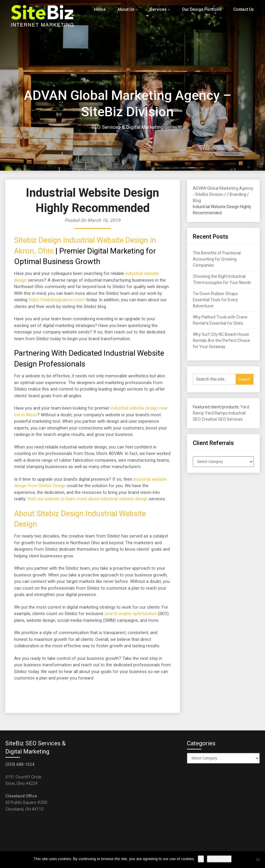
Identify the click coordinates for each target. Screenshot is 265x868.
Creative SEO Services (222, 419)
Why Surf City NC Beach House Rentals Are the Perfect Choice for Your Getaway (221, 340)
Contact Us (244, 9)
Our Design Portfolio (203, 9)
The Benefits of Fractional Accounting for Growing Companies (217, 259)
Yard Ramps (216, 413)
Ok (201, 859)
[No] (258, 860)
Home (104, 9)
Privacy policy (219, 859)
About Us (130, 9)
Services (161, 9)
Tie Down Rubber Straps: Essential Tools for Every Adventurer (216, 300)
